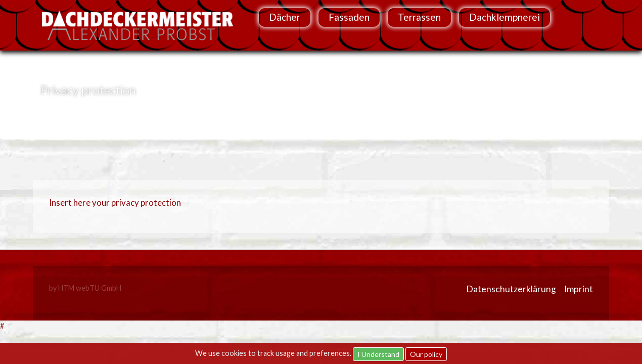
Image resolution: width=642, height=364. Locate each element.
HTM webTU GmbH (90, 288)
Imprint (579, 289)
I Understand (378, 354)
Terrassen (419, 17)
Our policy (426, 354)
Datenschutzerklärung (511, 289)
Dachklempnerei (505, 17)
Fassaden (349, 17)
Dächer (285, 17)
